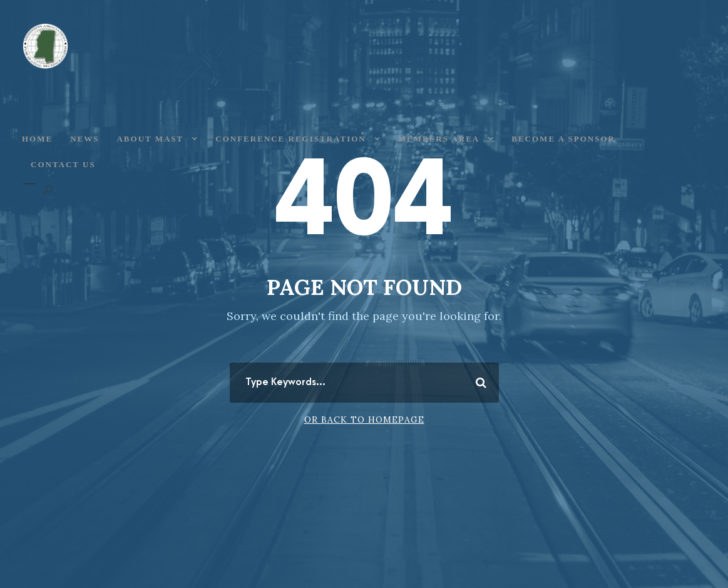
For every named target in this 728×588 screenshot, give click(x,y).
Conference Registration (290, 139)
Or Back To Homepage (364, 420)
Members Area (439, 139)
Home (37, 139)
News (85, 139)
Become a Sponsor (563, 139)
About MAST (150, 139)
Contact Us (63, 164)
